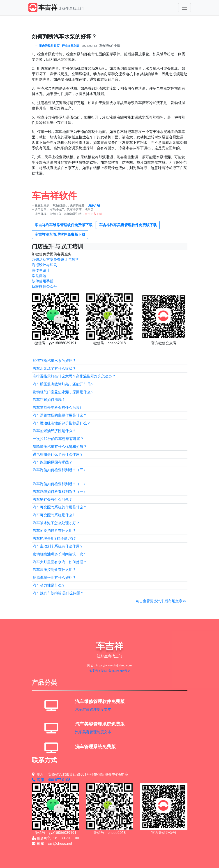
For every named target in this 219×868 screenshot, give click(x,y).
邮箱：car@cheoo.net (52, 844)
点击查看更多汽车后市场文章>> (161, 601)
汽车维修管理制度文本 (93, 709)
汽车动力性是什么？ (49, 585)
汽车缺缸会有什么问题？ (53, 499)
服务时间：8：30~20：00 (55, 838)
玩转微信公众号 (44, 287)
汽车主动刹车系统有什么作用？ (58, 546)
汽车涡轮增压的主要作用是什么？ (60, 415)
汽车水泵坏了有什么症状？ (54, 369)
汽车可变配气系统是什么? (53, 515)
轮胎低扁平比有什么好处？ (54, 578)
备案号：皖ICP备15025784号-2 (109, 671)
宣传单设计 (41, 270)
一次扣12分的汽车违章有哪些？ (58, 439)
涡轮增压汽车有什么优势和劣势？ (60, 447)
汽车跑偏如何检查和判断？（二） (60, 484)
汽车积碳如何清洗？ (49, 400)
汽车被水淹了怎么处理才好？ (56, 523)
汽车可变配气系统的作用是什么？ (60, 507)
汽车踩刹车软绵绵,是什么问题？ (58, 593)
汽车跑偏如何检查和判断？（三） (60, 470)
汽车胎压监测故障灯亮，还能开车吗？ (63, 384)
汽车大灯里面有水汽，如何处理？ (60, 562)
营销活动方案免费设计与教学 (55, 259)
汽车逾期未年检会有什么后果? (57, 408)
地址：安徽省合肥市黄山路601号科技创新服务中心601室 (80, 774)
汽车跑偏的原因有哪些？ (53, 462)
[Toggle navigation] (184, 8)
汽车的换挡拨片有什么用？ (54, 531)
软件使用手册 (43, 281)
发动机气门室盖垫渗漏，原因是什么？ (63, 392)
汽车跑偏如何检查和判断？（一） (60, 492)
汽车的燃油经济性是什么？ (54, 431)
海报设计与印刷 (44, 265)
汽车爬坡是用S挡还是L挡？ (55, 539)
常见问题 (39, 276)
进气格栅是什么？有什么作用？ (58, 454)
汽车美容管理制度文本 (93, 732)
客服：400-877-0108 (51, 780)
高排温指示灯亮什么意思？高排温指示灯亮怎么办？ (74, 376)
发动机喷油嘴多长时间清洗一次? (59, 554)
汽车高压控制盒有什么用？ (54, 570)
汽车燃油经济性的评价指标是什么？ (62, 423)
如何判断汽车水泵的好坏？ (54, 361)
